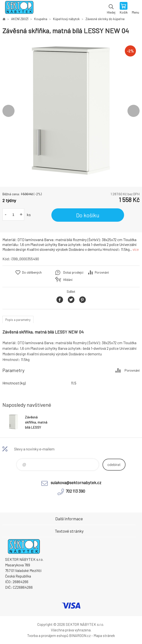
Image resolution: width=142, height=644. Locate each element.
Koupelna (41, 19)
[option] (71, 111)
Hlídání (68, 280)
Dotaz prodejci (73, 272)
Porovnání (102, 272)
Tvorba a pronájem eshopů (48, 636)
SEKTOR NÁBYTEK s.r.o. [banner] (19, 8)
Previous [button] (8, 111)
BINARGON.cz (80, 636)
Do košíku (88, 215)
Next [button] (134, 111)
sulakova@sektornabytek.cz (76, 482)
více (136, 249)
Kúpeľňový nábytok (66, 19)
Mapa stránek (104, 636)
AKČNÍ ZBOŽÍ (20, 19)
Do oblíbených (32, 272)
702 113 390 (75, 491)
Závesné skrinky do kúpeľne (105, 19)
